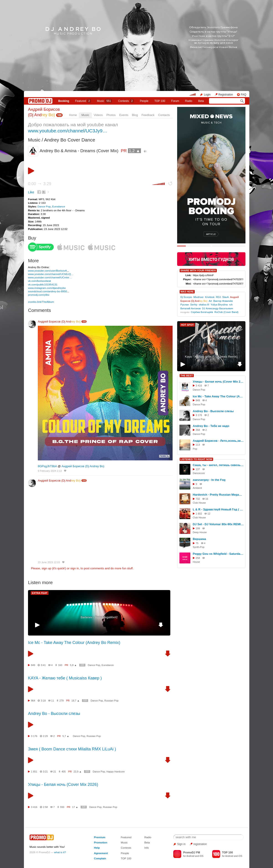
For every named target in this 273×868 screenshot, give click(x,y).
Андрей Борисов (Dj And (59, 322)
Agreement (101, 853)
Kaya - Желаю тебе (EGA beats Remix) (211, 357)
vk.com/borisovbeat (40, 281)
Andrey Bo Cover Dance (70, 140)
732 (198, 499)
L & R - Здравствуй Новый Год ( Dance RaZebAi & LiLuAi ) (218, 509)
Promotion (101, 842)
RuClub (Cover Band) (227, 312)
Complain (100, 858)
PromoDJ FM (191, 853)
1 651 (34, 772)
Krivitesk (210, 297)
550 (62, 807)
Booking (64, 101)
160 (60, 665)
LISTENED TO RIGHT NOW (196, 459)
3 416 (34, 807)
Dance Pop (44, 206)
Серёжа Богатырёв (202, 312)
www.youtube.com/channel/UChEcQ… (51, 274)
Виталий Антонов (190, 308)
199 (198, 528)
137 (198, 469)
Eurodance (59, 206)
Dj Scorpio (186, 297)
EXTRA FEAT (40, 593)
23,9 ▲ (78, 772)
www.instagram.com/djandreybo (47, 288)
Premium (100, 837)
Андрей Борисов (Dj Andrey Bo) (83, 466)
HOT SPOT (187, 325)
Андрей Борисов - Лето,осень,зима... (218, 441)
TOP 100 (160, 101)
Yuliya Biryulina (219, 305)
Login (207, 95)
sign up (46, 568)
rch (231, 305)
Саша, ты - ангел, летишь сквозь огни (218, 465)
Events (124, 115)
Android (190, 856)
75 (197, 543)
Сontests (126, 101)
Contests (126, 848)
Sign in (181, 844)
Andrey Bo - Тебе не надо (211, 426)
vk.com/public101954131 (43, 284)
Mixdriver (198, 297)
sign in (75, 568)
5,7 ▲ (66, 736)
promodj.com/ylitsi (39, 295)
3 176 (34, 736)
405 (64, 772)
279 (61, 701)
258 (198, 558)
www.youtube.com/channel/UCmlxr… (50, 277)
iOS (201, 856)
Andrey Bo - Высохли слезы (54, 714)
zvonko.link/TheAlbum (41, 302)
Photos (111, 115)
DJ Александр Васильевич (218, 308)
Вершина (199, 539)
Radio (189, 101)
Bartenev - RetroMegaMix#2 (99, 617)
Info (147, 848)
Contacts (164, 115)
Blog (135, 115)
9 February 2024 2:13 (50, 471)
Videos (98, 115)
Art (210, 301)
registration (200, 844)
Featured (83, 101)
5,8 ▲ (73, 665)
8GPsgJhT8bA (47, 466)
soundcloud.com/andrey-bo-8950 (47, 291)
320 (82, 665)
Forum (175, 101)
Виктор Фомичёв (223, 301)
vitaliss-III (204, 305)
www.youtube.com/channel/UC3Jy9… (68, 131)
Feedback (148, 115)
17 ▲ (75, 807)
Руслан (185, 305)
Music (105, 101)
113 (198, 445)
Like (31, 192)
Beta (201, 101)
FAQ (243, 95)
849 (33, 665)
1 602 (199, 514)
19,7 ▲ (75, 701)
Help (97, 848)
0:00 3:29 (40, 184)
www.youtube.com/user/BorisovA (47, 271)
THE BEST (187, 376)
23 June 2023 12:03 (49, 562)
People (144, 101)
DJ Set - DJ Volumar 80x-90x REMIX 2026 (218, 524)
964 (33, 701)
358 (198, 430)
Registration (226, 95)
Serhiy (194, 305)
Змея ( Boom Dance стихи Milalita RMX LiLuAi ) (72, 749)
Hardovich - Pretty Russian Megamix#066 (218, 495)
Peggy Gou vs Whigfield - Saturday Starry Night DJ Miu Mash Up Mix (218, 554)
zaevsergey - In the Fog (209, 480)
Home (73, 115)
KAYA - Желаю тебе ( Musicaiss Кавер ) (65, 678)
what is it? (60, 852)
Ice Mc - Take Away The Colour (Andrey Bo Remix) (74, 643)
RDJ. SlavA (222, 297)
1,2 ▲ (135, 151)
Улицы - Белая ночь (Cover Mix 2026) (63, 785)
